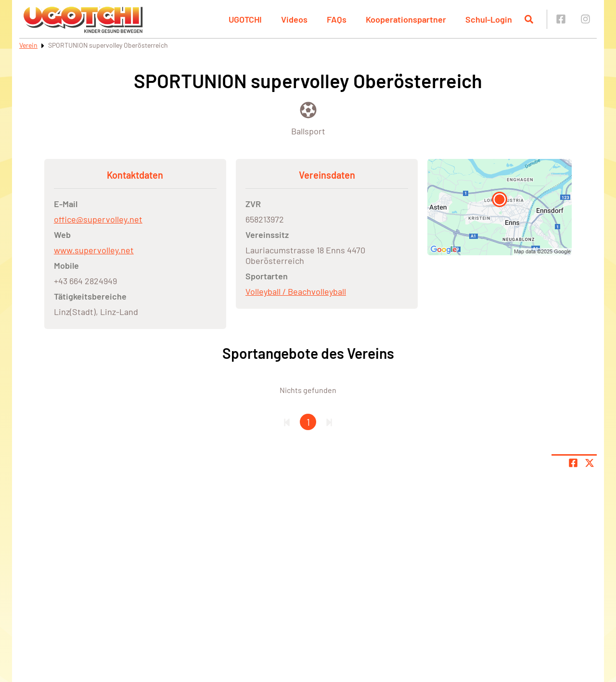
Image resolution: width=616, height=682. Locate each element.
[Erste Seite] (287, 422)
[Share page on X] (590, 463)
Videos (294, 19)
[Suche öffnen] (529, 19)
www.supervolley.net (94, 250)
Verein (28, 45)
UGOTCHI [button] (245, 19)
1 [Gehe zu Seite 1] (308, 422)
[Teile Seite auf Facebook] (573, 463)
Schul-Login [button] (489, 19)
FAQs (337, 19)
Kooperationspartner (406, 19)
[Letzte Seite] (329, 422)
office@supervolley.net (98, 219)
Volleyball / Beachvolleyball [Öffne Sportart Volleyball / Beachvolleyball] (296, 291)
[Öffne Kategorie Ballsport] (308, 118)
